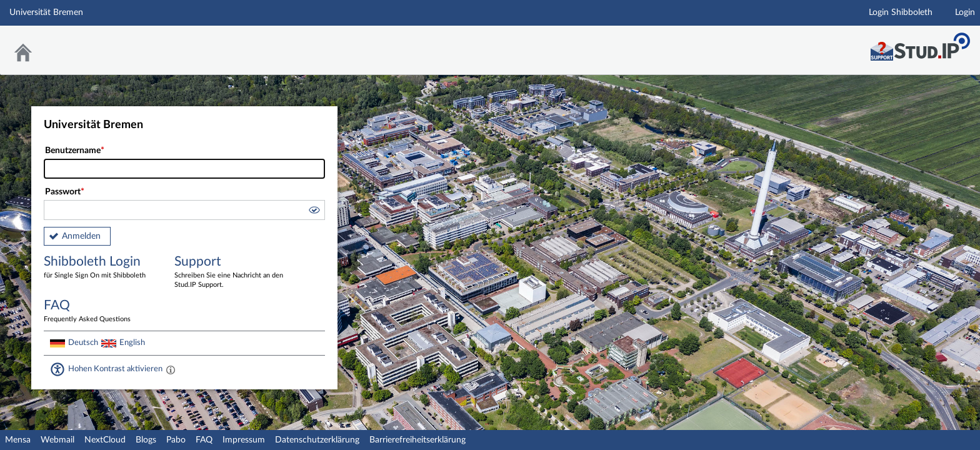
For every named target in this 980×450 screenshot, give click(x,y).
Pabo (176, 440)
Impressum (244, 440)
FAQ (204, 440)
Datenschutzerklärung (317, 440)
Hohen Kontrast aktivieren (115, 369)
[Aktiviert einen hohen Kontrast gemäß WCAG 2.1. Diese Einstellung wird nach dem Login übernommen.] (171, 369)
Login (965, 12)
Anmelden (81, 236)
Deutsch (83, 342)
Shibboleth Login (100, 268)
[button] (314, 212)
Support (231, 272)
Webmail (57, 440)
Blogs (146, 440)
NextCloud (105, 440)
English (132, 342)
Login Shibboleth (901, 12)
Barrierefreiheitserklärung (417, 440)
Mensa (18, 440)
